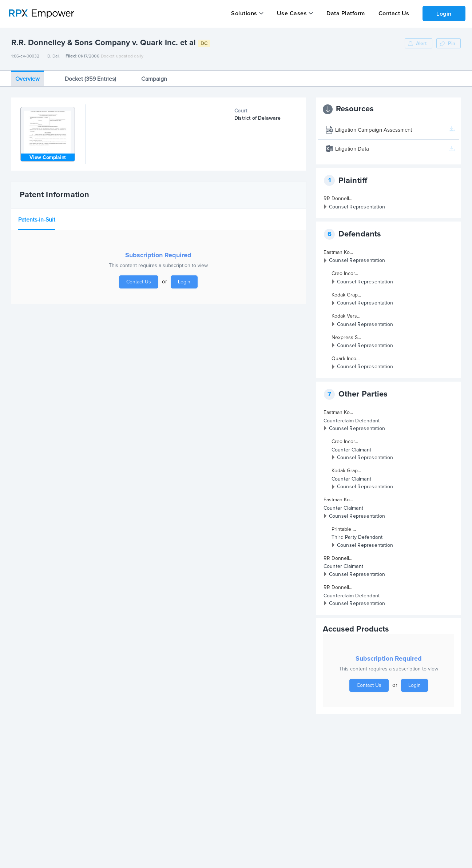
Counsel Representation (357, 207)
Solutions (244, 13)
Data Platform (345, 13)
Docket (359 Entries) (90, 79)
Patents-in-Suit (37, 219)
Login (443, 13)
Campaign (154, 79)
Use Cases (291, 13)
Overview (27, 79)
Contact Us (392, 13)
